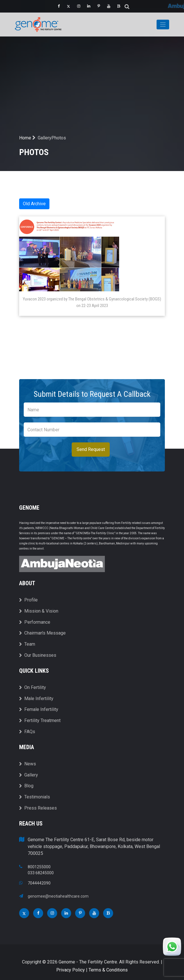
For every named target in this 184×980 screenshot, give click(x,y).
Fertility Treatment (40, 720)
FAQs (27, 732)
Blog (26, 786)
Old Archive (34, 204)
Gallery (29, 775)
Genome (29, 508)
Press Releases (38, 808)
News (28, 764)
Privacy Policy (71, 970)
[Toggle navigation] (163, 25)
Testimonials (35, 797)
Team (27, 644)
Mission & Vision (39, 611)
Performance (35, 622)
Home (27, 138)
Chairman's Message (42, 633)
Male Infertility (36, 699)
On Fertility (33, 687)
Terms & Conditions (108, 970)
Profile (28, 600)
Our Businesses (38, 655)
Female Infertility (39, 709)
